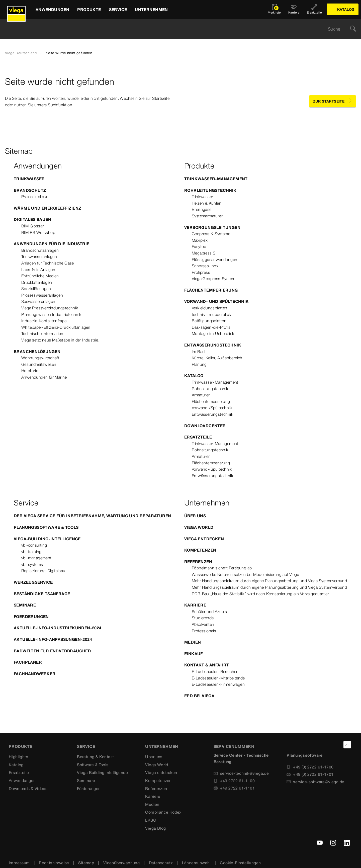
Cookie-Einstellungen (240, 863)
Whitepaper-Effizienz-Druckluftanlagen (56, 327)
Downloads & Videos (28, 789)
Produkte (21, 746)
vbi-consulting (34, 545)
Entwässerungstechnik (213, 345)
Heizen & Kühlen (207, 203)
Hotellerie (30, 371)
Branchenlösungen (37, 352)
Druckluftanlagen (37, 282)
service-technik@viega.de (241, 773)
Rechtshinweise (54, 863)
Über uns (195, 516)
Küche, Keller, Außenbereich (217, 358)
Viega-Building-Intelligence (47, 539)
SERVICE (86, 746)
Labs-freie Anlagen (38, 270)
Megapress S (204, 253)
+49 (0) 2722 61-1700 (310, 767)
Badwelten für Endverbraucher (52, 651)
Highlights (18, 757)
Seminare (25, 605)
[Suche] (353, 29)
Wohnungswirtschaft (40, 358)
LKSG (151, 820)
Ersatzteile (198, 437)
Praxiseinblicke (35, 197)
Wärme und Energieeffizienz (47, 208)
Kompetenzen (200, 550)
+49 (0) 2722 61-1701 (310, 774)
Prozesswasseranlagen (42, 295)
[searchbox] (176, 29)
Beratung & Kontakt (95, 757)
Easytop (199, 246)
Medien (193, 642)
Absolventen (203, 624)
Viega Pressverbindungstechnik (50, 308)
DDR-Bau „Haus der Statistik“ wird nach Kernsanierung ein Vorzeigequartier (260, 594)
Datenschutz (161, 863)
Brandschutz (30, 190)
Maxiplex (200, 240)
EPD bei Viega (199, 696)
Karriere (195, 605)
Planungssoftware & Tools (46, 527)
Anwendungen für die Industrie (52, 244)
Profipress (201, 272)
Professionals (204, 631)
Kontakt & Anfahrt (207, 665)
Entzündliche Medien (40, 276)
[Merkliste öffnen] (274, 9)
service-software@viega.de (315, 782)
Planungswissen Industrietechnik (51, 314)
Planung (199, 364)
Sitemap (86, 863)
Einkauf (194, 654)
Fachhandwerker (35, 674)
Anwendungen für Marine (44, 377)
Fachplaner (28, 662)
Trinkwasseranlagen (39, 256)
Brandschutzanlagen (40, 250)
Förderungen (89, 789)
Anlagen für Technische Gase (48, 263)
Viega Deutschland (21, 53)
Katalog (194, 376)
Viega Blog (155, 828)
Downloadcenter (205, 426)
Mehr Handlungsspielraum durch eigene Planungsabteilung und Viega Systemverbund (269, 581)
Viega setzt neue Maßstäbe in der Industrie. (60, 340)
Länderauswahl (196, 863)
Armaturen (201, 395)
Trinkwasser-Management (216, 179)
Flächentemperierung (211, 290)
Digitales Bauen (32, 219)
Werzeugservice (33, 582)
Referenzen (198, 562)
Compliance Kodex (163, 812)
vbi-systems (32, 564)
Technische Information (42, 333)
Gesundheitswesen (39, 364)
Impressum (19, 863)
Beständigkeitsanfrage (42, 594)
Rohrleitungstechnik (210, 190)
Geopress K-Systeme (211, 234)
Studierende (203, 618)
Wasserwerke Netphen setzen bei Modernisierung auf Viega (245, 574)
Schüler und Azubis (209, 612)
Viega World (199, 527)
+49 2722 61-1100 (234, 781)
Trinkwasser (29, 179)
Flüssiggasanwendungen (214, 259)
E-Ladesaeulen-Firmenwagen (218, 684)
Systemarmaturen (208, 216)
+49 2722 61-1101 (234, 788)
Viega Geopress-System (213, 279)
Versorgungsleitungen (212, 227)
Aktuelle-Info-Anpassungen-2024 (53, 639)
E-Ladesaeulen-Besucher (215, 671)
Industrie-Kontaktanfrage (44, 321)
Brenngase (202, 209)
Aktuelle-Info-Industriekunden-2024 (58, 628)
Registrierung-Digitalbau (43, 571)
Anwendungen (22, 780)
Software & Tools (93, 765)
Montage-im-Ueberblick (213, 333)
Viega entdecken (204, 539)
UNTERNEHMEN (162, 746)
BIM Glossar (32, 226)
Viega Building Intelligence (102, 772)
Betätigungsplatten (209, 321)
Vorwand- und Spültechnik (217, 301)
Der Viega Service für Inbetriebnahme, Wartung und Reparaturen (92, 516)
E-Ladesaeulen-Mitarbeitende (218, 678)
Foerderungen (31, 617)
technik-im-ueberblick (211, 314)
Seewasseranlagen (38, 301)
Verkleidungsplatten (210, 308)
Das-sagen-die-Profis (211, 327)
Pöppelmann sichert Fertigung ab (222, 568)
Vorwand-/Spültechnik (212, 408)
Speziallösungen (36, 289)
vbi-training (31, 552)
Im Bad (198, 352)
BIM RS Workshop (38, 232)
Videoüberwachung (121, 863)
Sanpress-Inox (205, 266)
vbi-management (36, 558)
